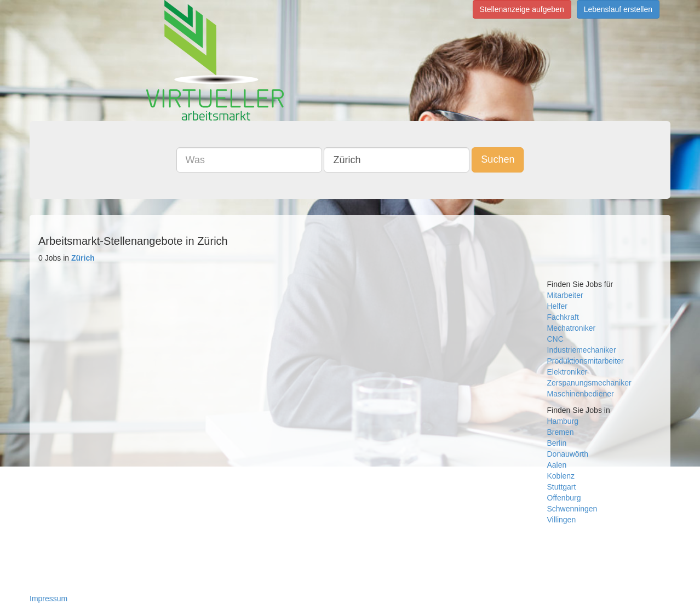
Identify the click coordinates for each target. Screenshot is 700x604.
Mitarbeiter (565, 295)
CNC (555, 339)
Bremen (561, 432)
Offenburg (564, 498)
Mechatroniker (572, 328)
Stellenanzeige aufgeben (522, 9)
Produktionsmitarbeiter (586, 361)
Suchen (498, 159)
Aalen (557, 465)
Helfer (557, 306)
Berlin (557, 443)
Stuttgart (562, 487)
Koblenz (561, 476)
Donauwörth (568, 454)
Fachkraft (563, 317)
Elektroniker (567, 372)
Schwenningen (572, 509)
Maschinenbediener (581, 394)
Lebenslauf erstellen (618, 9)
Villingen (562, 520)
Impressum (48, 599)
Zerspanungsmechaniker (589, 383)
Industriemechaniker (582, 350)
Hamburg (563, 421)
